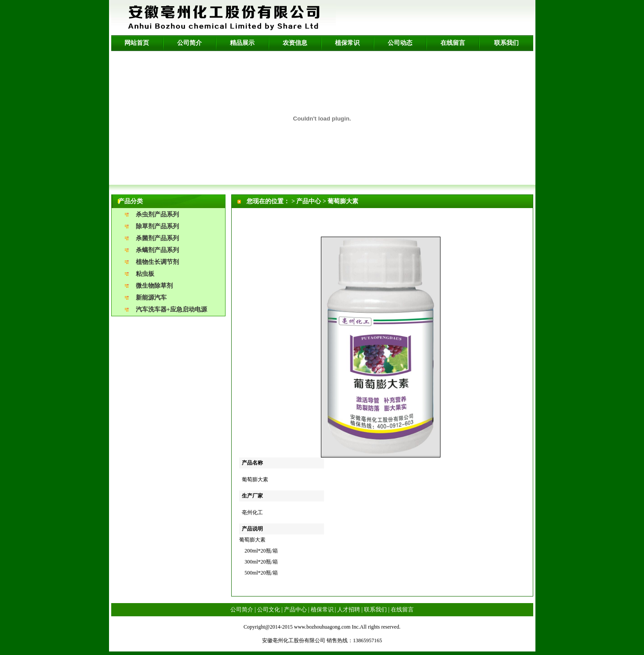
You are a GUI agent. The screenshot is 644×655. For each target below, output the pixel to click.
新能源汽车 (151, 298)
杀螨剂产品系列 (157, 250)
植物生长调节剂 (157, 262)
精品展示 (242, 43)
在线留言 (453, 43)
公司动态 (400, 43)
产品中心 (295, 609)
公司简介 (189, 43)
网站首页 (137, 43)
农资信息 (295, 43)
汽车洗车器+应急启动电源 (171, 309)
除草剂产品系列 (157, 226)
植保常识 (347, 43)
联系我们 (506, 43)
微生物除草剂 (154, 286)
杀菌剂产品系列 (157, 238)
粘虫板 (145, 274)
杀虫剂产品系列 (157, 214)
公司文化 (269, 609)
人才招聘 (349, 609)
